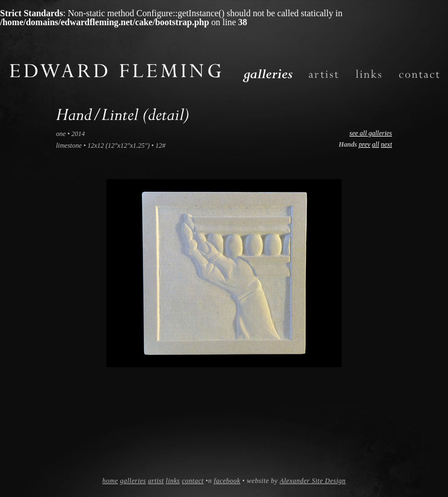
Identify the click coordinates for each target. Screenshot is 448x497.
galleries (133, 481)
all (375, 144)
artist (156, 481)
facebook (227, 481)
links (173, 481)
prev (364, 144)
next (386, 144)
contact (193, 481)
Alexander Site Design (312, 481)
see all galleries (371, 133)
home (110, 481)
